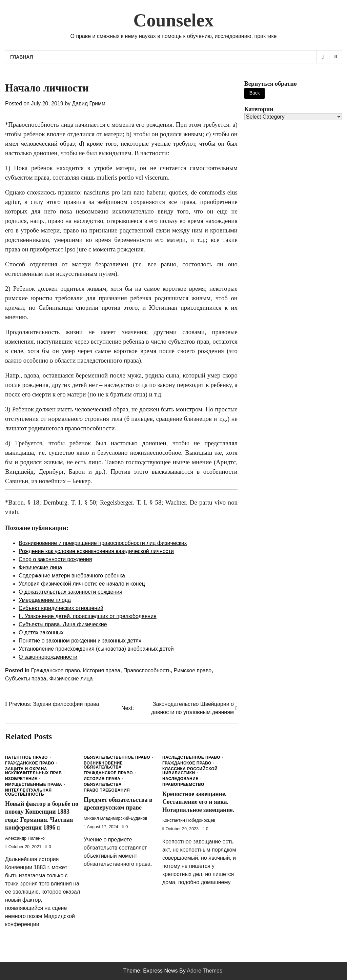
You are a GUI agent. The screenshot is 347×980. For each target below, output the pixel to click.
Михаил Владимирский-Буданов (116, 818)
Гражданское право (55, 670)
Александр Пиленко (25, 838)
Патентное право (26, 758)
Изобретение (21, 779)
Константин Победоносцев (189, 820)
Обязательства (103, 785)
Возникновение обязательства (103, 765)
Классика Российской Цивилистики (190, 771)
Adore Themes (205, 971)
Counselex (174, 20)
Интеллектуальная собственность (28, 793)
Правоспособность (147, 670)
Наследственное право (191, 758)
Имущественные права (34, 785)
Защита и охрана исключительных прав (33, 771)
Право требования (107, 791)
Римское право (192, 670)
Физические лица (71, 679)
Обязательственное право (117, 758)
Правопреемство (183, 785)
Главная (22, 57)
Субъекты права (26, 679)
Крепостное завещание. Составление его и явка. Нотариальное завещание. (199, 802)
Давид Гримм (89, 104)
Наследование (180, 779)
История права (102, 670)
